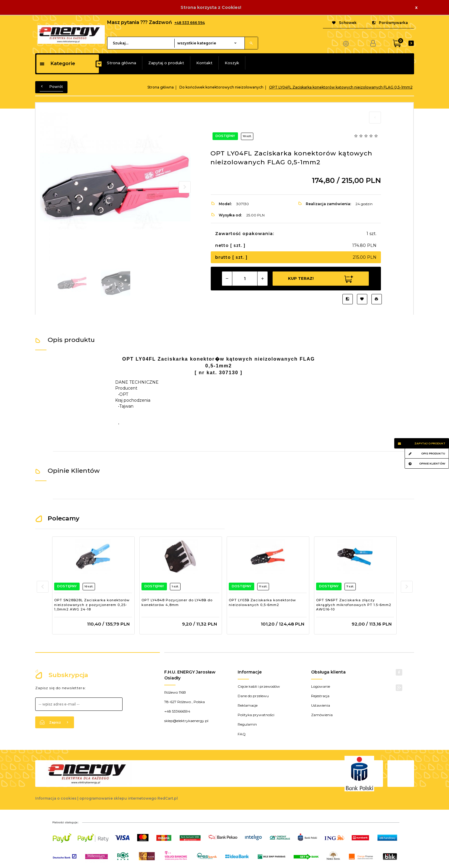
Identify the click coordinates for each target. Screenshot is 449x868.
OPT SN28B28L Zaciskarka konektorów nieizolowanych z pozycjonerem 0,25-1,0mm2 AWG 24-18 (92, 605)
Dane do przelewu (253, 696)
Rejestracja (320, 696)
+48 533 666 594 (190, 23)
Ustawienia (321, 705)
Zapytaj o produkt (166, 63)
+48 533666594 (177, 711)
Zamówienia (322, 715)
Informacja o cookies (56, 798)
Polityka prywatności (256, 715)
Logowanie (321, 686)
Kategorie (57, 64)
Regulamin (247, 724)
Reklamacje (248, 705)
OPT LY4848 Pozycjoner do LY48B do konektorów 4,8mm (177, 602)
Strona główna (121, 63)
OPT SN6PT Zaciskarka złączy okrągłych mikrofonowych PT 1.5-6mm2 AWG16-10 (354, 605)
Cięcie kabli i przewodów (259, 686)
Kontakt (204, 63)
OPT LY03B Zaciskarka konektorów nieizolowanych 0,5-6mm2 (262, 602)
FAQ (242, 734)
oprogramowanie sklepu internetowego (118, 798)
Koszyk (232, 63)
